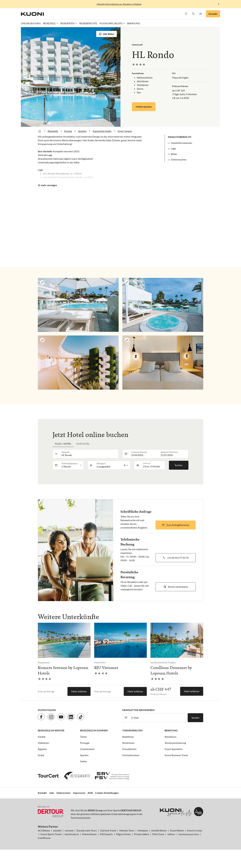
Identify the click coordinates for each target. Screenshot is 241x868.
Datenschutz (64, 793)
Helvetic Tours (127, 830)
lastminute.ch (72, 834)
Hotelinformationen (182, 143)
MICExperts (106, 834)
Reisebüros (171, 737)
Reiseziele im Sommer (94, 730)
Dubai (41, 755)
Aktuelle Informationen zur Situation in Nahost (119, 4)
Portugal (85, 743)
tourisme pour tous (189, 834)
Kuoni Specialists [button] (111, 23)
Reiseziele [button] (50, 23)
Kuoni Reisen (177, 830)
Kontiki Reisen (159, 830)
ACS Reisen (44, 830)
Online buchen (144, 107)
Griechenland (87, 749)
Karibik (42, 737)
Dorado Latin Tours (87, 830)
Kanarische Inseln (102, 131)
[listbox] (72, 465)
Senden (195, 718)
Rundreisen (128, 743)
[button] (193, 14)
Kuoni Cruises (195, 830)
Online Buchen (31, 23)
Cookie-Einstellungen (107, 793)
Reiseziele (53, 131)
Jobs (52, 793)
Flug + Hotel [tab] (63, 444)
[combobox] (89, 454)
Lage (173, 148)
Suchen (179, 465)
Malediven (43, 743)
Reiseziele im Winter (51, 730)
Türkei (83, 737)
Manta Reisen (89, 834)
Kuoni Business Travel (176, 755)
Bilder (174, 154)
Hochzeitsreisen (131, 755)
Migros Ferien (123, 834)
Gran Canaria (125, 131)
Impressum (79, 793)
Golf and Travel (108, 830)
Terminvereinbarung (175, 743)
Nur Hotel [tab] (83, 444)
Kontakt (213, 14)
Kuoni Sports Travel (51, 834)
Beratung (134, 23)
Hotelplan (143, 830)
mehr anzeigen (49, 185)
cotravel (69, 830)
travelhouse (44, 838)
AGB (90, 793)
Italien (83, 761)
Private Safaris (141, 834)
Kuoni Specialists (174, 749)
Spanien (82, 131)
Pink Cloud (158, 834)
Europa (68, 131)
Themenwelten (132, 730)
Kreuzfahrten (129, 749)
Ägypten (42, 749)
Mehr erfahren (79, 691)
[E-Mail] (158, 718)
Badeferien (128, 737)
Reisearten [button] (68, 23)
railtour (171, 834)
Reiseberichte (88, 23)
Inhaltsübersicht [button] (180, 137)
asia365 (57, 830)
